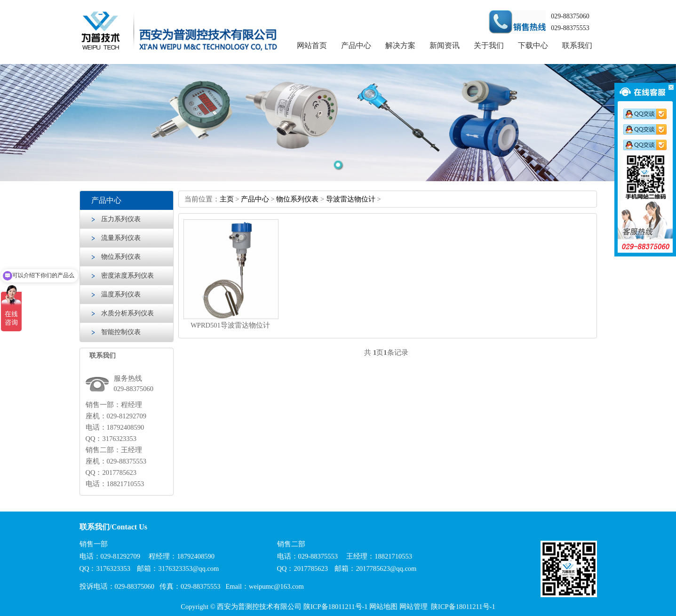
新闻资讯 (445, 45)
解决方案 (400, 45)
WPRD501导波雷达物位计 (230, 325)
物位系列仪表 (121, 257)
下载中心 (533, 45)
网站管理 (414, 607)
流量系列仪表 (121, 238)
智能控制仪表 (121, 332)
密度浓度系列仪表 (127, 276)
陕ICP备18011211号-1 (336, 607)
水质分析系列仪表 (127, 313)
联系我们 (577, 45)
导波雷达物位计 (351, 199)
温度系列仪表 (121, 294)
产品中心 (356, 45)
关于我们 (489, 45)
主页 (227, 199)
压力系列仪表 (121, 219)
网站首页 (312, 45)
